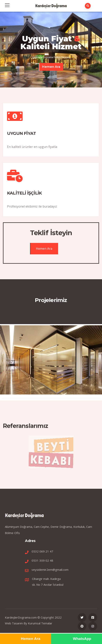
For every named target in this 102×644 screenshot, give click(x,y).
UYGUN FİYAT (21, 133)
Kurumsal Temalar (40, 623)
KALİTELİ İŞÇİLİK (24, 193)
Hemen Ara (51, 67)
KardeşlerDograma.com (21, 617)
